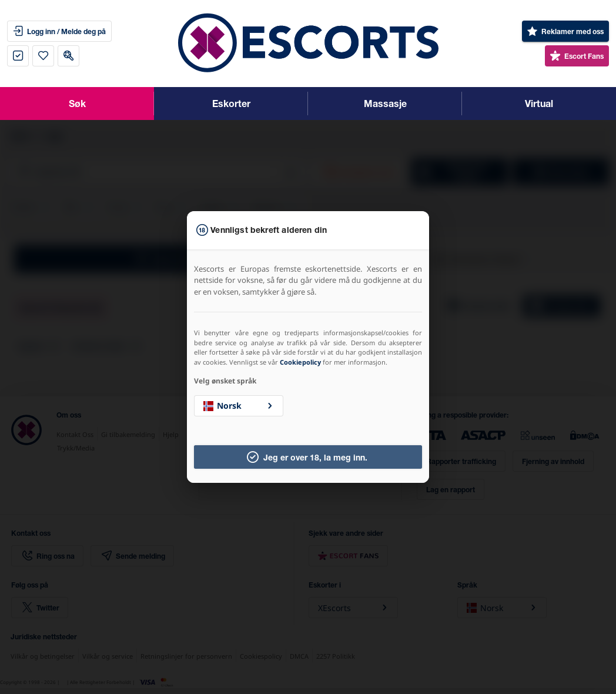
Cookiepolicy (300, 362)
